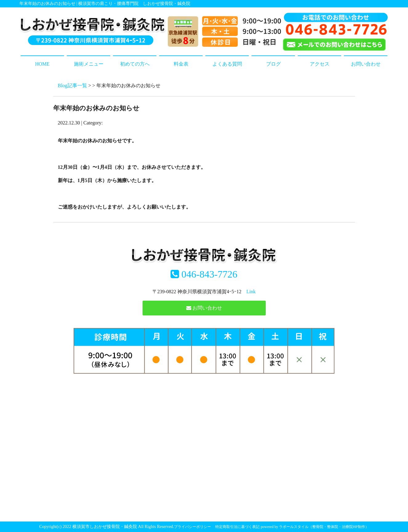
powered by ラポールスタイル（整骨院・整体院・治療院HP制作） (315, 527)
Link (251, 292)
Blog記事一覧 (73, 85)
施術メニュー (89, 64)
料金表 (181, 64)
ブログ (273, 64)
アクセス (320, 64)
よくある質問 (227, 64)
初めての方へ (135, 64)
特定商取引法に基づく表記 (237, 527)
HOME (42, 64)
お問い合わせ (366, 64)
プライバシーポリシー (192, 527)
